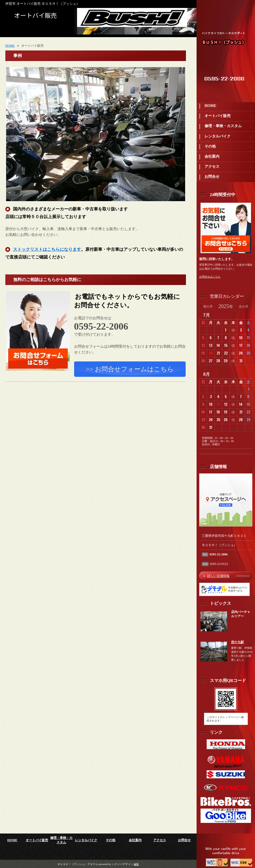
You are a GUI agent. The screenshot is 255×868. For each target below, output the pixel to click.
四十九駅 (237, 642)
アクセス (212, 167)
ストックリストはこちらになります (47, 250)
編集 (136, 864)
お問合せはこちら (210, 277)
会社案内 (212, 156)
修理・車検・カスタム (223, 126)
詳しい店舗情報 (218, 576)
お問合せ (212, 177)
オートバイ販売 (218, 116)
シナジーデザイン (122, 864)
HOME (210, 106)
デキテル (93, 864)
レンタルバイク (218, 136)
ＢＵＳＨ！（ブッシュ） (224, 42)
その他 (210, 146)
